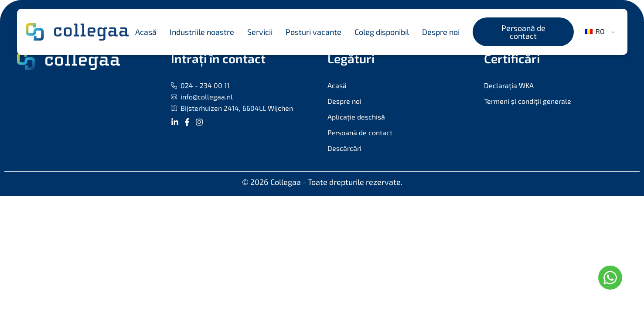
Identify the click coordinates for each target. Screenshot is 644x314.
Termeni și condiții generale (528, 101)
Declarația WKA (509, 85)
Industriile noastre (202, 32)
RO (595, 31)
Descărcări (344, 148)
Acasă (146, 32)
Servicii (260, 32)
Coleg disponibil (382, 32)
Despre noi (441, 32)
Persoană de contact (360, 132)
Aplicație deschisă (356, 117)
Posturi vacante (313, 32)
